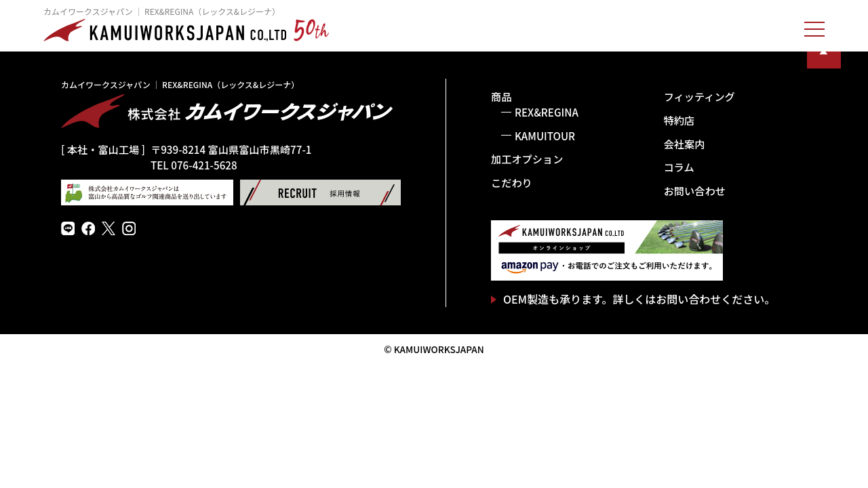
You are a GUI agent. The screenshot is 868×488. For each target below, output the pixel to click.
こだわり (512, 182)
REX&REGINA (547, 112)
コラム (679, 167)
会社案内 (685, 144)
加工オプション (527, 159)
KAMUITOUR (545, 136)
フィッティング (699, 96)
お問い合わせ (695, 190)
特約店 (679, 120)
